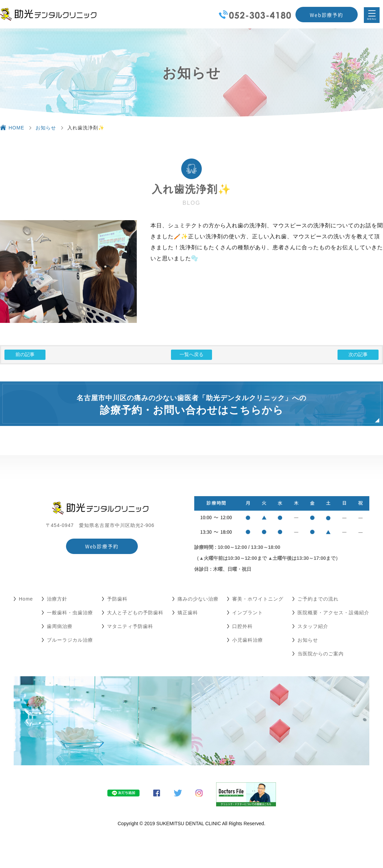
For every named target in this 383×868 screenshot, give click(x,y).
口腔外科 (242, 626)
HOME (16, 128)
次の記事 (358, 354)
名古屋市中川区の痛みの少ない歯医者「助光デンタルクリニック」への (191, 405)
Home (26, 599)
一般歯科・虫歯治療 (70, 613)
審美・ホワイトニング (258, 599)
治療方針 (57, 599)
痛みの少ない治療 (198, 599)
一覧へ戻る (191, 354)
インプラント (248, 613)
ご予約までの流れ (318, 599)
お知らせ (46, 128)
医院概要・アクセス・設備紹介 (333, 613)
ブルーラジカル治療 (70, 640)
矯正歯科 (188, 613)
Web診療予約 (327, 15)
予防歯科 (117, 599)
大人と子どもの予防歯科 (135, 613)
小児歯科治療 (248, 640)
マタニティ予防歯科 (130, 626)
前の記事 (25, 354)
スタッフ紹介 (313, 626)
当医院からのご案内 (321, 654)
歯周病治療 (60, 626)
